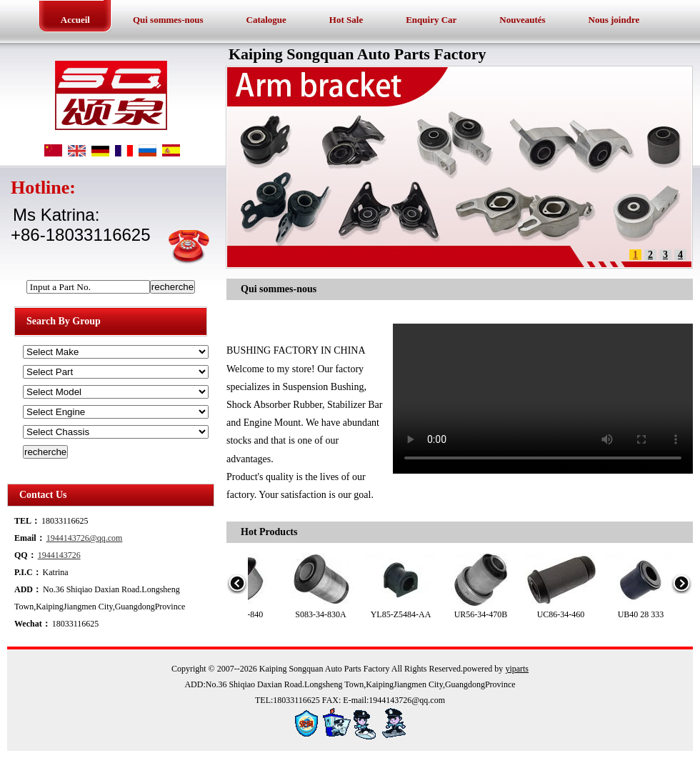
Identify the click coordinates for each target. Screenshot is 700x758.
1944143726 (59, 555)
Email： (30, 538)
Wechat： (32, 624)
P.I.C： (28, 572)
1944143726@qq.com (85, 538)
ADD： (28, 589)
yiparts (517, 669)
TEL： (27, 521)
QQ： (25, 555)
